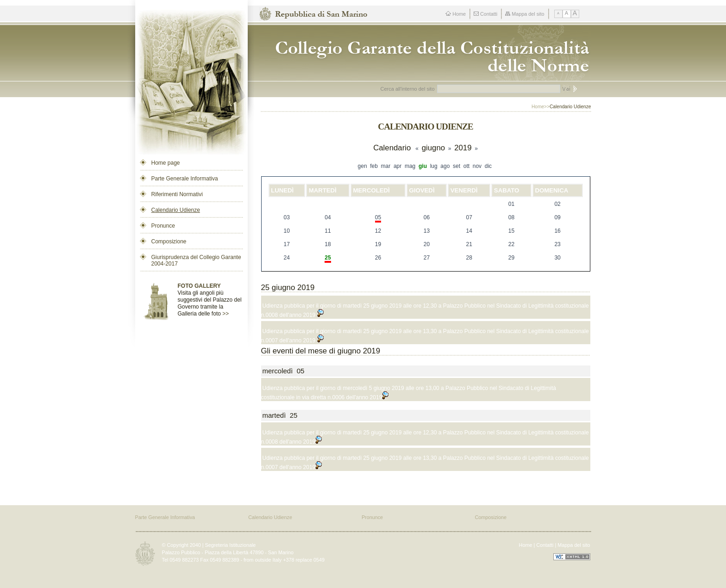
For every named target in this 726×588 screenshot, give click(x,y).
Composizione (169, 241)
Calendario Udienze (176, 210)
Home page (166, 163)
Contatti (485, 14)
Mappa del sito (525, 14)
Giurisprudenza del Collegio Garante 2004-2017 (196, 260)
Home (456, 14)
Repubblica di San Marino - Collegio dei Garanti (429, 53)
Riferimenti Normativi (177, 194)
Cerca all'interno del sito (408, 89)
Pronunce (163, 226)
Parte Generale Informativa (185, 179)
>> (225, 314)
